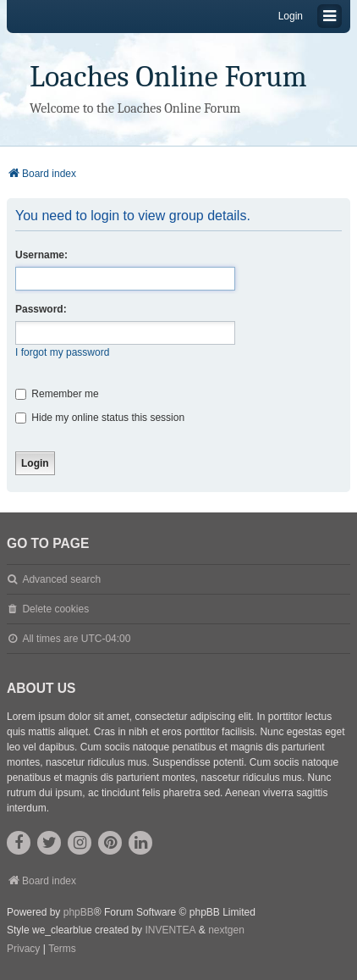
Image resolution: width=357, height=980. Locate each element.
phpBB (79, 912)
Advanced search (61, 579)
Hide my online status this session (100, 418)
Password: (41, 309)
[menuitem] (23, 950)
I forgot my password (62, 352)
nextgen (226, 930)
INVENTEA (170, 930)
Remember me (57, 394)
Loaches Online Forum (168, 77)
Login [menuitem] (291, 16)
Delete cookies (55, 609)
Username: (41, 255)
